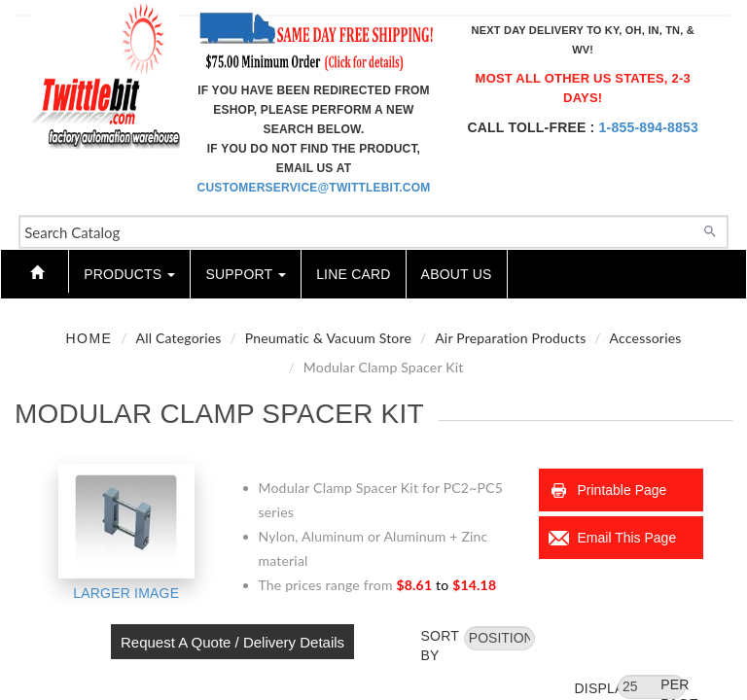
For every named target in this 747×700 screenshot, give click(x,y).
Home (89, 338)
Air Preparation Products (510, 338)
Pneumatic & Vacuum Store (328, 338)
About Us (457, 274)
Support (246, 274)
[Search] (710, 229)
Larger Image (126, 593)
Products (129, 274)
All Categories (179, 338)
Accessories (646, 338)
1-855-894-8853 (649, 127)
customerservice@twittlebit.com (314, 188)
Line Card (353, 274)
